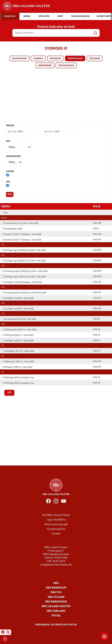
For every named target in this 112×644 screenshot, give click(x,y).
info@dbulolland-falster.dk (56, 565)
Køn (8, 141)
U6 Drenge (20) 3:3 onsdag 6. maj (18, 377)
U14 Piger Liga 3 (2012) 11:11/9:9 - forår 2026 (24, 277)
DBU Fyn (56, 592)
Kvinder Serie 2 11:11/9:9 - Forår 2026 (20, 223)
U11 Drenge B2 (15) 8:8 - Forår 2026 (19, 319)
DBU (56, 583)
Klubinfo (38, 59)
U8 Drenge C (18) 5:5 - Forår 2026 (18, 362)
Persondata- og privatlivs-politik (56, 625)
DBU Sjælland (56, 611)
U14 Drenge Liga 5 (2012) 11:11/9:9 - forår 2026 (25, 271)
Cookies (56, 534)
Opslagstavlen (66, 66)
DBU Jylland (56, 597)
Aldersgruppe (13, 156)
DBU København (56, 602)
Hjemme (10, 171)
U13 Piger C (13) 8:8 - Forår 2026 (18, 298)
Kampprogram (75, 59)
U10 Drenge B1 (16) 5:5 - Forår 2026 (19, 330)
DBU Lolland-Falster (56, 606)
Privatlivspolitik (56, 529)
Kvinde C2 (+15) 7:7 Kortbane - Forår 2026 (22, 234)
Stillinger (95, 59)
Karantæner (45, 66)
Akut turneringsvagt (56, 524)
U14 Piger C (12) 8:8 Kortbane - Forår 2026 (22, 282)
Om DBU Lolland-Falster (56, 515)
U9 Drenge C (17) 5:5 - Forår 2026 (18, 351)
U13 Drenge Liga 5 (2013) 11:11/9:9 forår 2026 (24, 293)
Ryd (10, 195)
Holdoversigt (19, 59)
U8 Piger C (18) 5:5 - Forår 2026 (17, 367)
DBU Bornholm (56, 588)
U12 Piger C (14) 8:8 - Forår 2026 (18, 309)
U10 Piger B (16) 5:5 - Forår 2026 (18, 335)
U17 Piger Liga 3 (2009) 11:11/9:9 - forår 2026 (24, 250)
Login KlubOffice (56, 520)
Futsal (56, 616)
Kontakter (55, 59)
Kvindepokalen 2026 (12, 229)
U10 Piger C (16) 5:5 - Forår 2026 (18, 341)
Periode (10, 126)
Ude (8, 182)
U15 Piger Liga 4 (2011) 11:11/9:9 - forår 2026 (24, 261)
